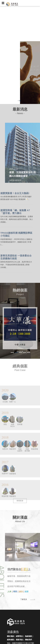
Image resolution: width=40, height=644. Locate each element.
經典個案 (10, 640)
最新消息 (19, 640)
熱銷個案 (28, 636)
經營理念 (19, 636)
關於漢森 (10, 636)
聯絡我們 (28, 640)
